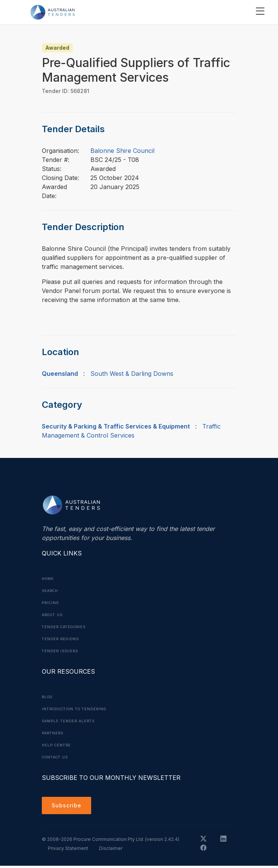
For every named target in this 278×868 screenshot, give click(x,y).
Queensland (60, 374)
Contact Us (57, 757)
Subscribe (68, 807)
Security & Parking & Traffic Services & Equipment (116, 426)
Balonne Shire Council (122, 151)
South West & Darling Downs (132, 374)
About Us (54, 615)
